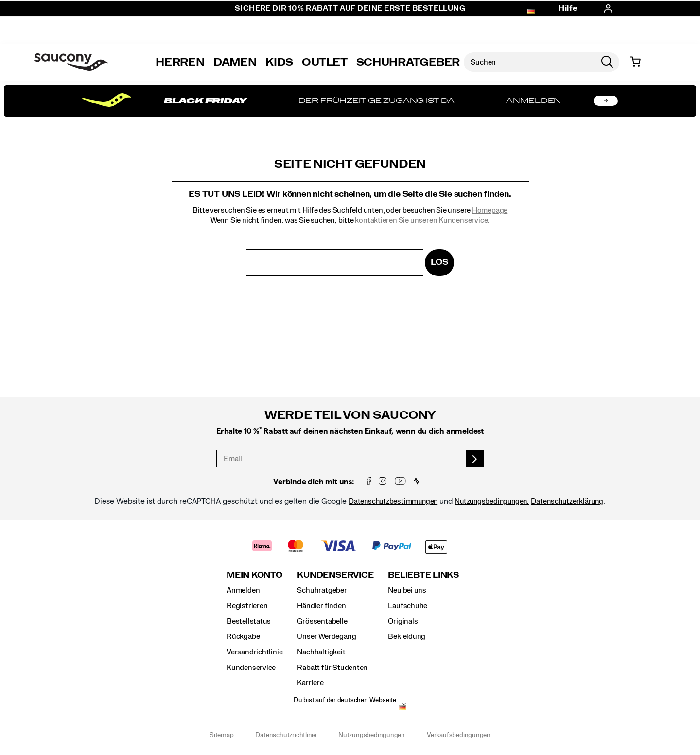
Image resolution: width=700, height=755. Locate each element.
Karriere (310, 683)
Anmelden (243, 590)
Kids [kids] (279, 62)
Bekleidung (407, 636)
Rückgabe (243, 636)
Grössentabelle (322, 621)
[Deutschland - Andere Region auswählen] (402, 709)
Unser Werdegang (326, 636)
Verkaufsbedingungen (459, 735)
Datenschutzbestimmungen (393, 501)
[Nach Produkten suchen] (529, 62)
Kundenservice (251, 668)
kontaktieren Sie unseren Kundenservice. (422, 220)
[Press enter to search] (607, 62)
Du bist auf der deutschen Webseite (345, 700)
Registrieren (247, 606)
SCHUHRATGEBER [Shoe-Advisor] (408, 62)
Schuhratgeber (322, 590)
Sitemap (222, 735)
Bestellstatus (249, 621)
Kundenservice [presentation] (335, 575)
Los (439, 262)
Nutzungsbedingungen (372, 735)
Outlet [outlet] (325, 62)
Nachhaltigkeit (321, 652)
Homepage (490, 210)
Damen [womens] (235, 62)
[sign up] (475, 459)
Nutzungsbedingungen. (492, 501)
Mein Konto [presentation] (254, 575)
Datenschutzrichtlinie (286, 735)
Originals (403, 621)
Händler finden (321, 606)
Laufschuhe (408, 606)
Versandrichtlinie (254, 652)
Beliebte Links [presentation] (423, 575)
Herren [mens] (180, 62)
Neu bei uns (407, 590)
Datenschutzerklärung (567, 501)
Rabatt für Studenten (332, 668)
